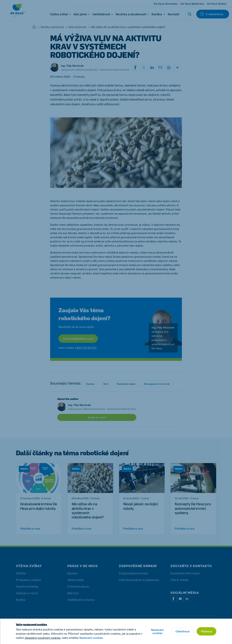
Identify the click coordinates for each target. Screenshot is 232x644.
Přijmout (207, 631)
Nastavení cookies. (91, 638)
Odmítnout (183, 631)
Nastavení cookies (157, 631)
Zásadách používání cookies (43, 638)
